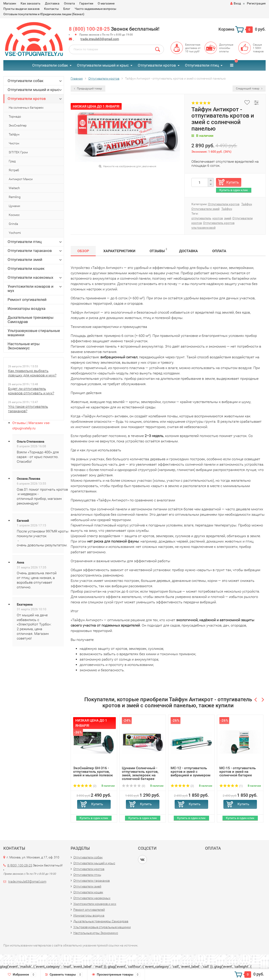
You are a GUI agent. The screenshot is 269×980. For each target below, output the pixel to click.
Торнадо (15, 116)
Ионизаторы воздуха (26, 308)
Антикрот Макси (21, 179)
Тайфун (14, 134)
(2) (85, 786)
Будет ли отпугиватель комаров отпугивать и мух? (31, 391)
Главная (77, 78)
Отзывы (158, 250)
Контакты (51, 9)
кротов (218, 218)
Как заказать (31, 3)
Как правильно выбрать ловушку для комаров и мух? (32, 373)
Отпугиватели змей (35, 260)
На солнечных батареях (26, 108)
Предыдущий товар (88, 89)
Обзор (83, 251)
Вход (236, 3)
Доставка (52, 3)
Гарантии (86, 3)
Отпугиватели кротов (157, 65)
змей (228, 218)
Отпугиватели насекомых (35, 278)
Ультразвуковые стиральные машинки (34, 333)
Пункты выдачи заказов (21, 9)
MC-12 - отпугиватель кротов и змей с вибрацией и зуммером (191, 772)
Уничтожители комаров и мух (35, 288)
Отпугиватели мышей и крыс (103, 65)
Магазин (10, 3)
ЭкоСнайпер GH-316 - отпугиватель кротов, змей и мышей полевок (93, 772)
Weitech (14, 188)
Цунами (14, 206)
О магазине (106, 3)
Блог (67, 9)
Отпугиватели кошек (26, 268)
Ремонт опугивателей (27, 300)
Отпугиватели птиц (202, 65)
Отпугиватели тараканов (35, 251)
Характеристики (119, 251)
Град (12, 161)
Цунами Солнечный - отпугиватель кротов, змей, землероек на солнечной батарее (140, 773)
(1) (231, 786)
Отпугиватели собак (50, 65)
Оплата (69, 3)
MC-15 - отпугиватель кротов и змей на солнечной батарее (238, 772)
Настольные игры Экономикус (24, 346)
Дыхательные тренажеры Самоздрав (31, 320)
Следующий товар (249, 89)
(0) (133, 786)
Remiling (15, 197)
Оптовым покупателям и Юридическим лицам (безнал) (44, 14)
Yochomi (15, 233)
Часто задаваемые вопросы (95, 9)
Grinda (13, 224)
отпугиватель (201, 218)
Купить (233, 182)
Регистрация (256, 3)
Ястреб (14, 170)
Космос (14, 215)
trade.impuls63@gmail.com (100, 39)
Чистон (14, 143)
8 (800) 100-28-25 (89, 29)
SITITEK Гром (18, 152)
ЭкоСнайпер (18, 125)
